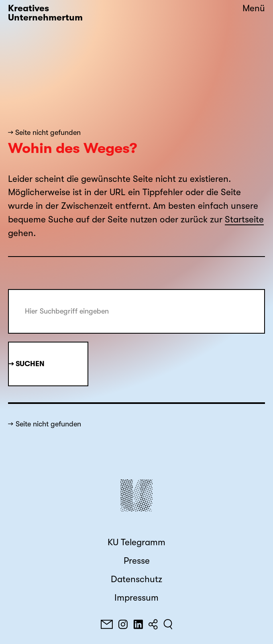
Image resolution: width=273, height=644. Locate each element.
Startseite (244, 220)
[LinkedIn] (138, 624)
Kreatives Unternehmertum (45, 13)
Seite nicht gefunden (48, 424)
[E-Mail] (107, 624)
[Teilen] (153, 624)
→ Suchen (27, 364)
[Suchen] (168, 624)
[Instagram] (123, 624)
